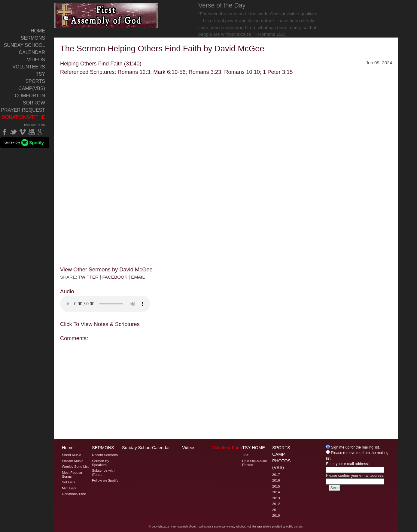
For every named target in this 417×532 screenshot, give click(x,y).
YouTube (32, 132)
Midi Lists (69, 488)
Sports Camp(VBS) (32, 85)
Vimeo (23, 132)
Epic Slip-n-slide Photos (255, 463)
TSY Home (254, 448)
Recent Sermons (105, 455)
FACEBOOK (115, 277)
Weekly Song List (75, 467)
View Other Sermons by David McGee (106, 269)
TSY (40, 74)
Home (38, 31)
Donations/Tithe (23, 117)
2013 (276, 498)
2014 (276, 492)
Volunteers (29, 67)
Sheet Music (72, 455)
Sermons (33, 38)
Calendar (32, 52)
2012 (276, 504)
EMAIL (138, 277)
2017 (276, 475)
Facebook (5, 132)
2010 (276, 515)
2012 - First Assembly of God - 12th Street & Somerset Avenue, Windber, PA (206, 527)
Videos (36, 60)
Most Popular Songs (72, 475)
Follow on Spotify (105, 480)
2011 (276, 510)
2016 (276, 480)
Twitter (14, 132)
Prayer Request (23, 110)
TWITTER (88, 277)
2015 (276, 486)
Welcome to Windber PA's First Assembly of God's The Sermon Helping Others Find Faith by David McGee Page (106, 15)
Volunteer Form (227, 448)
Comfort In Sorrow (30, 99)
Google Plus (41, 132)
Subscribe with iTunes (103, 472)
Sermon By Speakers (100, 463)
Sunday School (24, 45)
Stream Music (73, 461)
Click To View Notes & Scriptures (100, 324)
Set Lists (68, 482)
